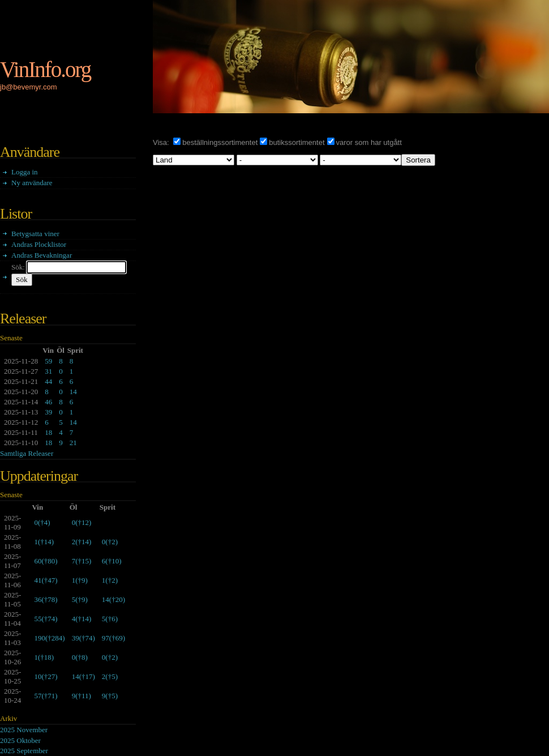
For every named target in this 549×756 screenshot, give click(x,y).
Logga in (25, 172)
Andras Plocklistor (39, 244)
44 (48, 381)
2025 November (24, 730)
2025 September (24, 751)
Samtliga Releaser (27, 453)
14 (73, 392)
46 (48, 402)
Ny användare (32, 183)
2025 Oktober (20, 740)
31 (48, 371)
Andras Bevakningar (42, 255)
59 (48, 361)
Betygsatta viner (35, 234)
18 (48, 432)
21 (73, 443)
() (42, 522)
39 (48, 412)
